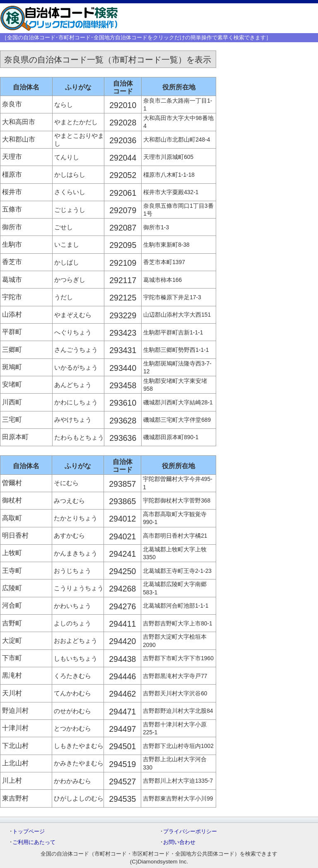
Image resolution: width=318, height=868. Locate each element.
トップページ (29, 831)
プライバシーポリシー (190, 831)
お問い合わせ (179, 842)
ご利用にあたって (34, 842)
